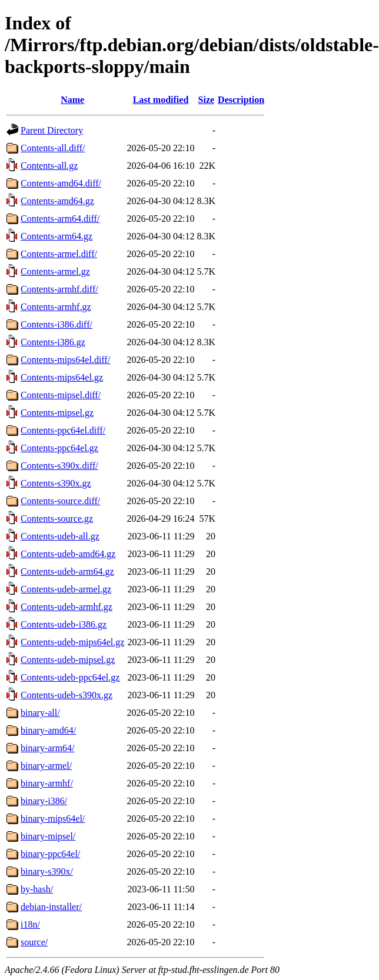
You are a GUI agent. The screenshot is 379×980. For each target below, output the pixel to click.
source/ (34, 942)
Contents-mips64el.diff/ (65, 360)
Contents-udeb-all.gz (60, 536)
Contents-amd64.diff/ (61, 183)
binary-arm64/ (48, 748)
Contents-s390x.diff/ (59, 466)
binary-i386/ (44, 801)
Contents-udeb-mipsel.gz (68, 660)
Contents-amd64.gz (57, 201)
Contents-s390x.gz (56, 483)
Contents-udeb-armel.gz (66, 589)
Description (241, 100)
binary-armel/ (46, 766)
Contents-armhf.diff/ (59, 289)
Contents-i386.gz (53, 342)
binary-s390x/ (47, 871)
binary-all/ (40, 713)
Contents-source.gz (57, 519)
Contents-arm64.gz (56, 236)
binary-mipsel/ (48, 836)
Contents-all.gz (49, 166)
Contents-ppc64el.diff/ (63, 430)
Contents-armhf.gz (56, 307)
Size (207, 100)
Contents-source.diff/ (60, 501)
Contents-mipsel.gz (57, 413)
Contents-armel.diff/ (59, 254)
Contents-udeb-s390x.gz (67, 695)
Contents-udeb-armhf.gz (67, 607)
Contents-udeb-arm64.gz (67, 571)
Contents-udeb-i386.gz (64, 624)
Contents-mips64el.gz (62, 377)
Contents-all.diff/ (53, 148)
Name (72, 100)
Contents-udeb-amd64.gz (68, 554)
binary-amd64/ (48, 730)
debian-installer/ (51, 907)
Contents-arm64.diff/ (60, 219)
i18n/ (30, 924)
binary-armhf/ (47, 783)
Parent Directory (52, 130)
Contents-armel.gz (55, 271)
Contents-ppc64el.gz (59, 448)
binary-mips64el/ (53, 819)
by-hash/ (37, 889)
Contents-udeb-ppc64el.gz (70, 677)
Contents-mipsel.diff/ (61, 395)
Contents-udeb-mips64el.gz (72, 642)
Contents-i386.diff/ (56, 324)
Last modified (161, 100)
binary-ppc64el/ (50, 854)
